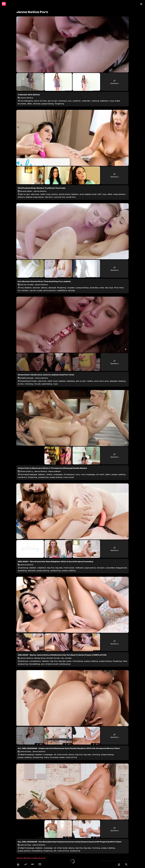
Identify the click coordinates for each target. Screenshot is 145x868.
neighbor (42, 568)
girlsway (24, 568)
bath (102, 474)
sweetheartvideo (28, 381)
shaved (37, 104)
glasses (114, 381)
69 (55, 851)
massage (58, 474)
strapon (101, 568)
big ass (59, 568)
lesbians (104, 101)
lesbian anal (91, 194)
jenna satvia (50, 290)
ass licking (47, 384)
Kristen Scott (53, 658)
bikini (108, 474)
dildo (30, 104)
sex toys (109, 288)
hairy (47, 757)
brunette (22, 104)
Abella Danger (27, 378)
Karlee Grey (40, 658)
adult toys (45, 194)
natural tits (59, 197)
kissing (122, 381)
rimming (29, 384)
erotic (21, 384)
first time (119, 288)
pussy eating (24, 851)
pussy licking (48, 104)
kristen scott (52, 664)
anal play (94, 288)
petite (55, 194)
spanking (22, 571)
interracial (68, 477)
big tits (51, 568)
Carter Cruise (27, 285)
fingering (59, 104)
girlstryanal (64, 194)
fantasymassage (28, 474)
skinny (44, 288)
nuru (78, 474)
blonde (71, 290)
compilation (35, 661)
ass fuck (35, 194)
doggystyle (121, 568)
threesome (69, 474)
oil (97, 474)
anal (82, 194)
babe (118, 101)
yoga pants (90, 568)
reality (90, 381)
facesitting (34, 664)
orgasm (71, 288)
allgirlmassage (27, 755)
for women (23, 290)
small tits (71, 197)
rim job (37, 384)
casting (95, 101)
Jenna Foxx (25, 751)
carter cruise (36, 290)
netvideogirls (26, 101)
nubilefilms (62, 290)
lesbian (75, 194)
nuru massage (88, 474)
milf (99, 194)
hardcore (22, 477)
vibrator (49, 197)
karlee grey (65, 664)
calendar (86, 101)
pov (70, 101)
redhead (79, 568)
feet (125, 661)
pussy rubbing (118, 474)
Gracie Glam (26, 191)
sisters (21, 197)
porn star (104, 381)
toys (112, 101)
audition (77, 101)
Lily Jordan (66, 658)
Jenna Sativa (27, 98)
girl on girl (53, 101)
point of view (40, 101)
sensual (52, 288)
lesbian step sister (35, 197)
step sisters (119, 194)
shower (36, 288)
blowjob (32, 571)
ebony (71, 755)
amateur (63, 101)
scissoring (43, 477)
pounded (110, 568)
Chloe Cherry (26, 471)
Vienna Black (54, 471)
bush (69, 661)
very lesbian (26, 288)
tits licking (78, 661)
